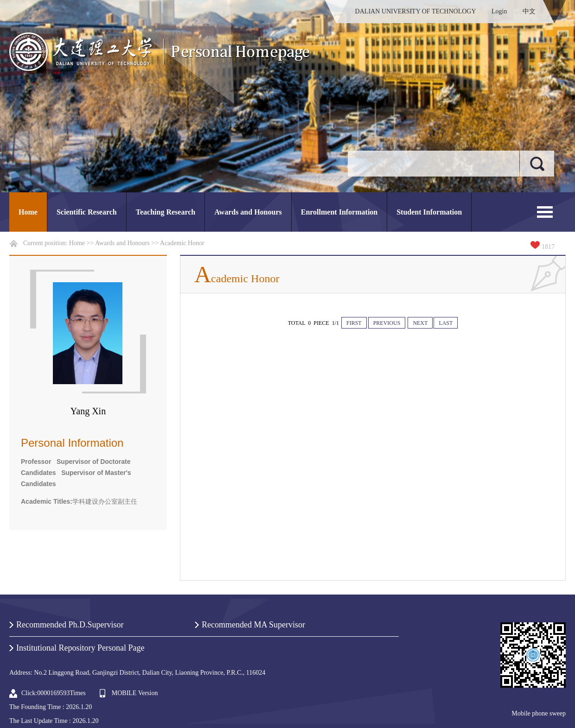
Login (499, 11)
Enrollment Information (339, 212)
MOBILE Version (135, 693)
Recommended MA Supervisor (253, 625)
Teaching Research (166, 212)
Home (28, 212)
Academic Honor (182, 243)
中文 (529, 11)
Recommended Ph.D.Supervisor (70, 625)
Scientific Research (87, 212)
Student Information (429, 212)
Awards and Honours (248, 212)
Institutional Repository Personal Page (80, 648)
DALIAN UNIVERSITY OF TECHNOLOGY (416, 11)
